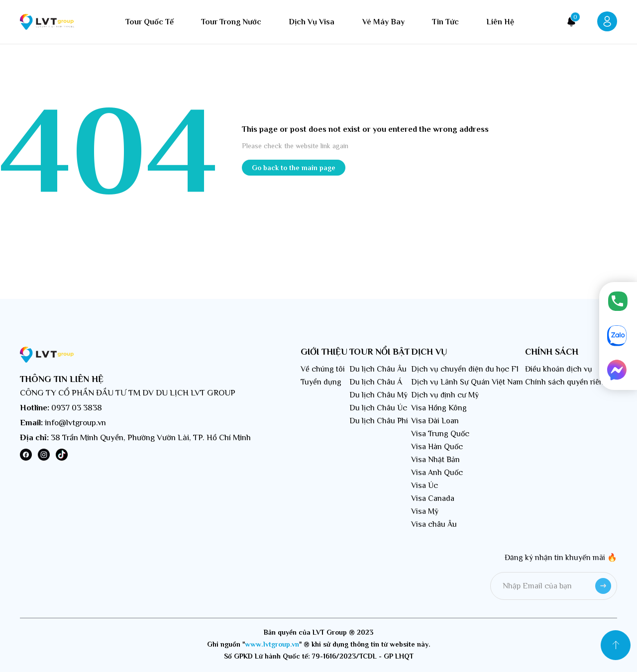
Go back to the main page (294, 168)
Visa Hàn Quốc (437, 447)
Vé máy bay (383, 22)
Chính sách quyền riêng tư (571, 382)
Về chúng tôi (323, 369)
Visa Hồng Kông (439, 408)
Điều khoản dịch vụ (559, 369)
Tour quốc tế (150, 22)
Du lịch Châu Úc (378, 408)
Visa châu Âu (434, 524)
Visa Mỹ (425, 511)
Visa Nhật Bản (435, 460)
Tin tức (445, 22)
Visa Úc (425, 485)
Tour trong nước (231, 22)
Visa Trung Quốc (440, 434)
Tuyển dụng (321, 382)
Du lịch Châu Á (376, 382)
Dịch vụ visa (312, 22)
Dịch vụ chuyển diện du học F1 (465, 369)
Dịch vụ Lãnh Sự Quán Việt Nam (467, 382)
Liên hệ (500, 22)
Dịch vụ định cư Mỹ (445, 395)
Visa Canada (433, 498)
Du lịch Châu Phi (379, 421)
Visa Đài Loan (435, 421)
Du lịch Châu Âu (378, 369)
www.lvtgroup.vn (272, 644)
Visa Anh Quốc (437, 473)
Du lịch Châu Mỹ (378, 395)
